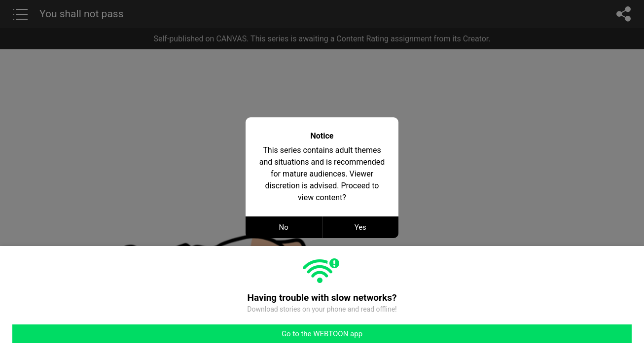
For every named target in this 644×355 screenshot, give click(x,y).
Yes (360, 227)
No (284, 227)
